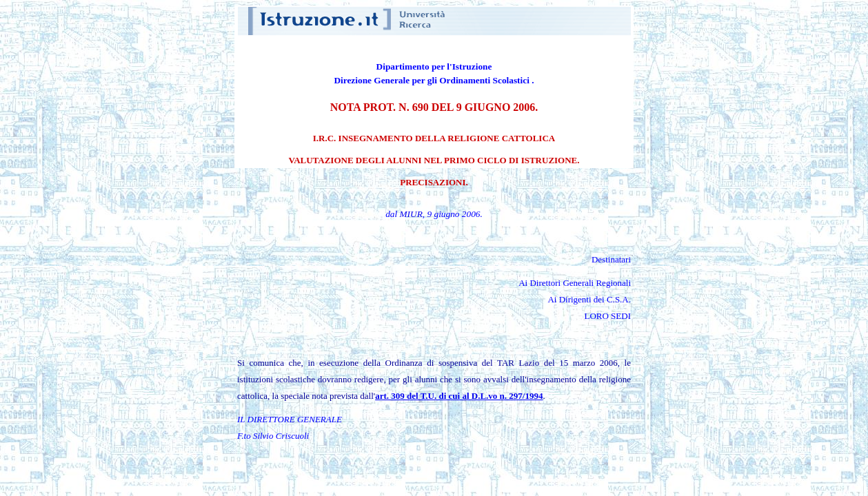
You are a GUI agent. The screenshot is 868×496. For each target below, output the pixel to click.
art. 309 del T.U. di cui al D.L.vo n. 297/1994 (459, 396)
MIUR (411, 214)
